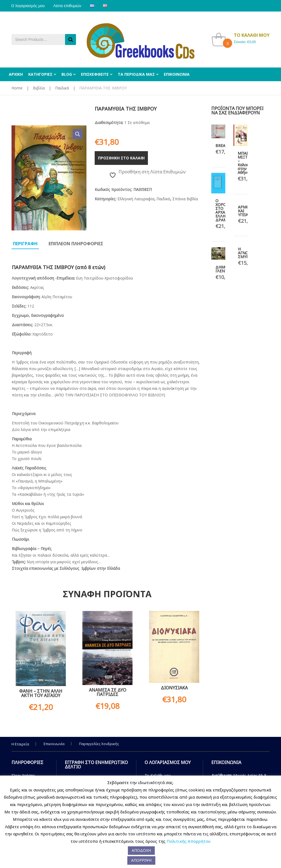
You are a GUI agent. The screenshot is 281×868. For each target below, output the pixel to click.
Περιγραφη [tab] (25, 244)
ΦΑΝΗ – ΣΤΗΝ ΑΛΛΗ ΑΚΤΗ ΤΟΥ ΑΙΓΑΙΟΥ (41, 693)
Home (17, 88)
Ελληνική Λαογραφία (136, 199)
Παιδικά (62, 88)
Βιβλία (39, 88)
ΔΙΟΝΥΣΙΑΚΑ (174, 688)
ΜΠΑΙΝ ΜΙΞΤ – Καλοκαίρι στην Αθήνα (246, 163)
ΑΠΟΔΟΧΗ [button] (141, 850)
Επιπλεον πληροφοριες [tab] (76, 244)
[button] (78, 134)
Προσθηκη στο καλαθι (121, 158)
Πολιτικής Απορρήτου (189, 841)
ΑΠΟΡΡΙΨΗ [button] (141, 860)
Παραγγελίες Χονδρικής (99, 744)
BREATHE (224, 146)
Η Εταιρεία (20, 744)
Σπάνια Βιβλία (185, 199)
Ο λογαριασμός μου (28, 6)
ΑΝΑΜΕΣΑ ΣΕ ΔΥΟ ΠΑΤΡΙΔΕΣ (108, 692)
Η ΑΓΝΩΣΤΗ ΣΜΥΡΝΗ (247, 253)
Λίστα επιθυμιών (68, 6)
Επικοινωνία (54, 744)
